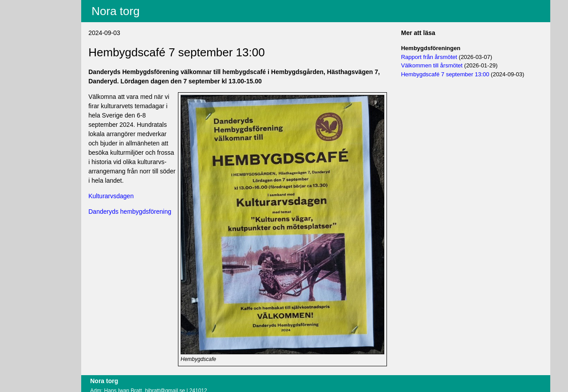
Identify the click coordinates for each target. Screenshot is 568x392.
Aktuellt (35, 6)
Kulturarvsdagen (136, 196)
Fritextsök (38, 29)
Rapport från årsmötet (438, 57)
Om (30, 71)
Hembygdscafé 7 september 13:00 (454, 74)
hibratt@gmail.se (190, 376)
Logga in (37, 59)
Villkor (36, 43)
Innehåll (36, 17)
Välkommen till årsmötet (440, 65)
